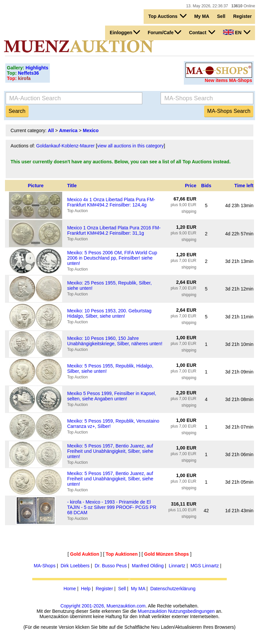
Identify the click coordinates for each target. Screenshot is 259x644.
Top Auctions (167, 16)
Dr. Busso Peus (111, 566)
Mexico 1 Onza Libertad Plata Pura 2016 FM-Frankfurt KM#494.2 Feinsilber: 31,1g (114, 230)
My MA (202, 16)
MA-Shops (45, 566)
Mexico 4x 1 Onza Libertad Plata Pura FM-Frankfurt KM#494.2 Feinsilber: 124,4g (111, 202)
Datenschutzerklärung (173, 589)
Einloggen (125, 32)
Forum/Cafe (164, 32)
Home (70, 589)
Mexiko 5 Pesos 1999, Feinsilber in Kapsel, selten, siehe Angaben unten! (112, 396)
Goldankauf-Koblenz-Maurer (65, 146)
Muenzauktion (152, 611)
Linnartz (177, 566)
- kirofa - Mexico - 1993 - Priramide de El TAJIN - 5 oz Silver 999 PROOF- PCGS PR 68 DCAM (112, 507)
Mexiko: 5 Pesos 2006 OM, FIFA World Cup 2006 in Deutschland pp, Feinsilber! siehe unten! (112, 258)
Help (86, 589)
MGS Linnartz (205, 566)
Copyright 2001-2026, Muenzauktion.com (103, 606)
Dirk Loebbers (75, 566)
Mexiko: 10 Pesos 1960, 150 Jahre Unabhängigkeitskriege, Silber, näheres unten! (115, 341)
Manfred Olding (148, 566)
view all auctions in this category (131, 146)
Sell (221, 16)
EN (237, 32)
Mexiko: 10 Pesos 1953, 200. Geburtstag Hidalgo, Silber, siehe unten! (109, 313)
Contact (202, 32)
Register (242, 16)
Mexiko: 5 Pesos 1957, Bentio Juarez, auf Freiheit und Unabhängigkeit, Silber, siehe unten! (110, 451)
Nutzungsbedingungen (191, 611)
